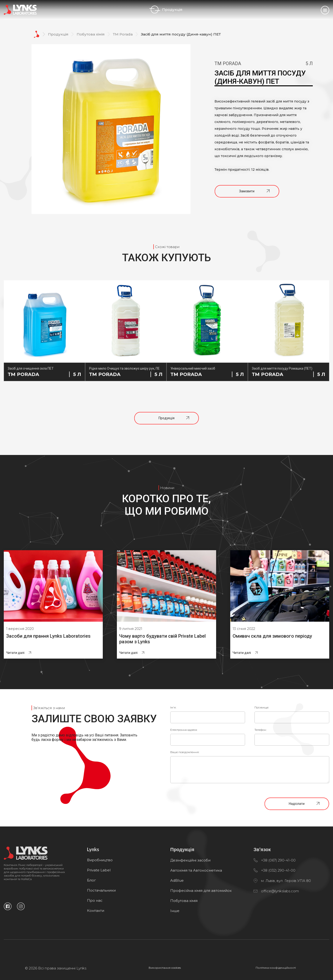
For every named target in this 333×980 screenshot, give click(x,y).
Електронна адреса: (184, 730)
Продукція (167, 10)
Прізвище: (262, 707)
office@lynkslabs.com (280, 910)
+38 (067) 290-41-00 (278, 879)
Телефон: (260, 730)
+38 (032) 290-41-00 (278, 890)
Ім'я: (173, 707)
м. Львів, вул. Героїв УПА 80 (286, 900)
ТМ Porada (123, 34)
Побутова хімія (91, 34)
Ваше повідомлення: (185, 752)
